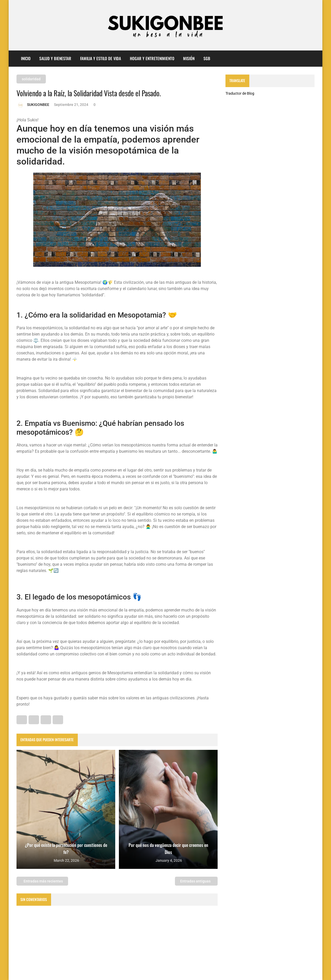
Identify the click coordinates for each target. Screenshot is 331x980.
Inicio (26, 58)
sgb (207, 58)
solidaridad (31, 79)
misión (189, 58)
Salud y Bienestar (55, 58)
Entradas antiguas (196, 881)
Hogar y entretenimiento (152, 58)
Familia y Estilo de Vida (101, 58)
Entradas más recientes (43, 881)
